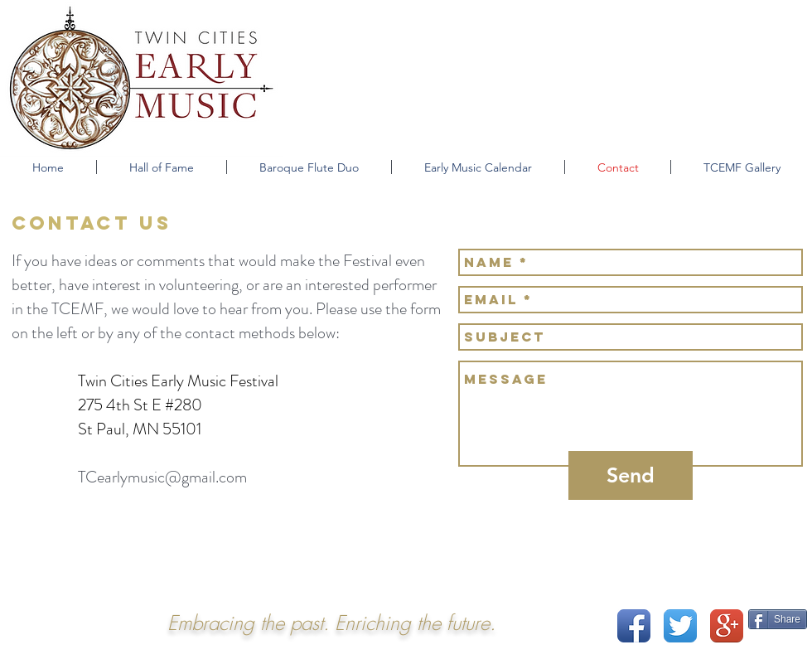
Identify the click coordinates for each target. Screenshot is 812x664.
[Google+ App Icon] (727, 626)
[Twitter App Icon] (680, 626)
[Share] (778, 619)
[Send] (631, 475)
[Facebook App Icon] (634, 626)
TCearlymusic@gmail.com (162, 477)
